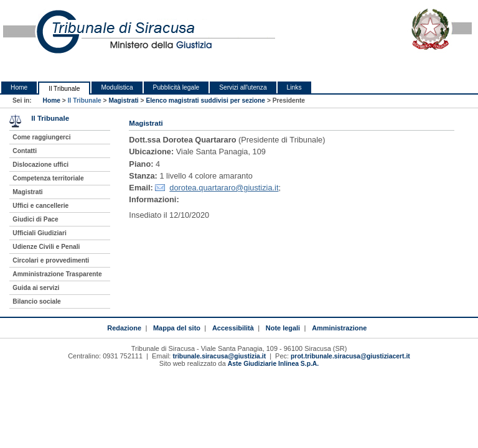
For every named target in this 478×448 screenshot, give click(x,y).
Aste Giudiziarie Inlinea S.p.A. (273, 364)
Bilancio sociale (36, 301)
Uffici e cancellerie (40, 206)
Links (294, 87)
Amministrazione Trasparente (57, 274)
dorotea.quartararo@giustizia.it (224, 188)
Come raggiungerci (41, 137)
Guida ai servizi (36, 288)
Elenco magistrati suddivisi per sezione (205, 100)
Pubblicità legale (176, 87)
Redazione (124, 328)
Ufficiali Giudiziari (39, 233)
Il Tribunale (64, 89)
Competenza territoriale (48, 178)
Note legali (283, 328)
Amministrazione (339, 328)
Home (19, 87)
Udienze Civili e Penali (46, 247)
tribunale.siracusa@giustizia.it (219, 356)
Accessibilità (233, 328)
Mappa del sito (177, 328)
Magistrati (123, 100)
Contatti (25, 151)
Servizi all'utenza (243, 87)
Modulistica (117, 87)
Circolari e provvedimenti (51, 260)
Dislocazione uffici (40, 165)
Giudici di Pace (35, 219)
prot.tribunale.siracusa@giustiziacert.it (350, 356)
